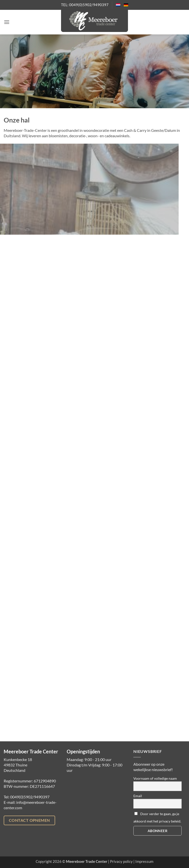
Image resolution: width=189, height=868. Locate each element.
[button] (7, 22)
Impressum (144, 861)
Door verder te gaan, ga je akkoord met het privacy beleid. (157, 817)
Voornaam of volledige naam (155, 778)
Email (138, 796)
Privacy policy (121, 861)
